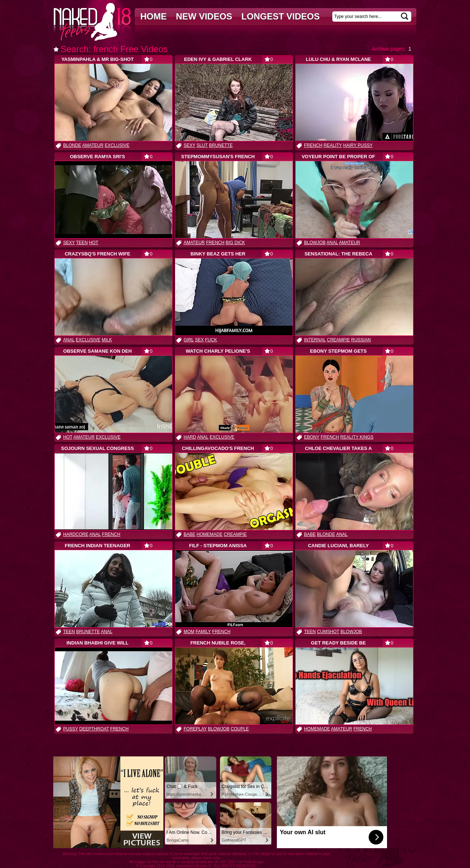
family (203, 632)
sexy (189, 145)
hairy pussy (358, 145)
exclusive (117, 145)
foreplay (195, 729)
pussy (70, 729)
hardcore (76, 534)
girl (189, 340)
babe (189, 534)
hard (190, 437)
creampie (338, 340)
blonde (72, 145)
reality (333, 145)
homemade (209, 534)
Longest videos (280, 16)
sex (199, 340)
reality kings (357, 437)
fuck (211, 340)
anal (332, 243)
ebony (312, 437)
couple (240, 729)
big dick (235, 243)
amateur (93, 145)
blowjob (315, 243)
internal (315, 340)
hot (93, 243)
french (313, 145)
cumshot (328, 632)
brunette (221, 145)
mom (189, 632)
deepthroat (94, 729)
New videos (204, 16)
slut (202, 145)
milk (107, 340)
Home (153, 16)
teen (82, 243)
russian (361, 340)
